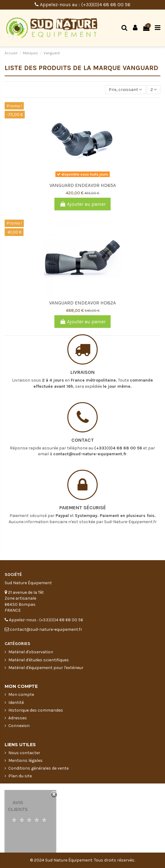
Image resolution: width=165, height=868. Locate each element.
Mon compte (21, 694)
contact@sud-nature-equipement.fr (90, 440)
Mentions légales (25, 761)
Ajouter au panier (82, 204)
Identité (16, 703)
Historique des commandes (36, 710)
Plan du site (20, 776)
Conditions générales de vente (38, 768)
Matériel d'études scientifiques (39, 660)
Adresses (18, 718)
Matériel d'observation (31, 652)
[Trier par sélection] (125, 90)
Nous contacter (24, 753)
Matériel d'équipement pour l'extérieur (46, 668)
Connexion (19, 726)
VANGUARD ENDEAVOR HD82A (82, 303)
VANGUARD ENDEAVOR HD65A (83, 185)
